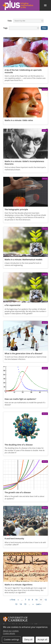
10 (36, 600)
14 (21, 604)
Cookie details (9, 633)
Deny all (28, 639)
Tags (5, 28)
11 (41, 600)
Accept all (42, 639)
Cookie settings (11, 639)
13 (16, 604)
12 (46, 600)
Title (10, 21)
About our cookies (11, 631)
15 (25, 604)
